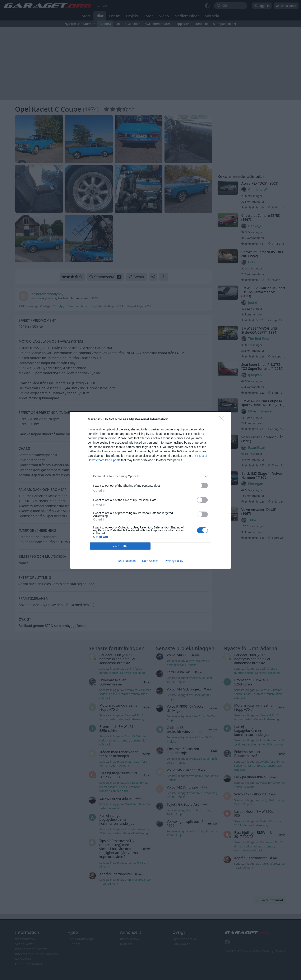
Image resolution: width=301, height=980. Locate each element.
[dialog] (150, 490)
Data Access (150, 561)
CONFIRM (120, 546)
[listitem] (150, 476)
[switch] (202, 486)
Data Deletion (127, 561)
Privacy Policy (174, 561)
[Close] (223, 420)
